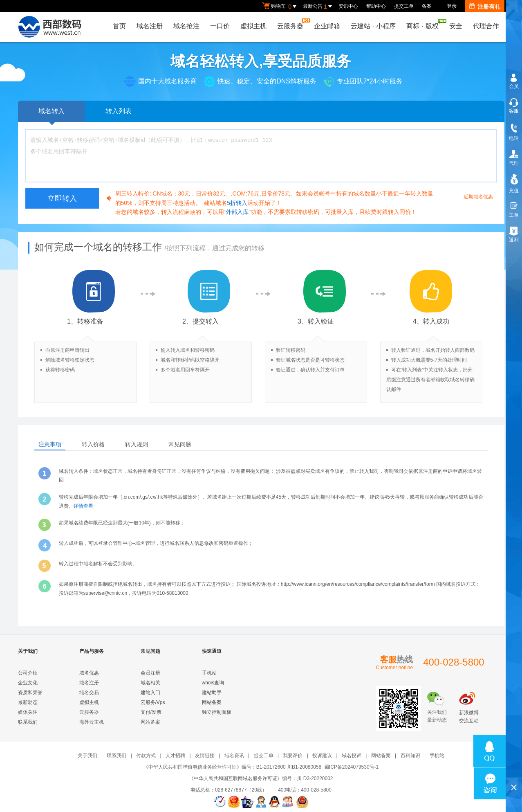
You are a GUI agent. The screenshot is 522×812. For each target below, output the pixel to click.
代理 (514, 163)
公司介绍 (28, 673)
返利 (514, 240)
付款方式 (146, 756)
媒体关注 (28, 712)
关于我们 (87, 756)
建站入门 (150, 693)
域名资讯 (234, 756)
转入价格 (93, 444)
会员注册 (150, 673)
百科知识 (410, 756)
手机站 (209, 673)
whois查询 (213, 683)
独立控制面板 (217, 712)
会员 (514, 86)
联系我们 (28, 722)
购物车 (280, 7)
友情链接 (205, 756)
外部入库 (237, 212)
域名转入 (52, 115)
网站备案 (150, 722)
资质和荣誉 (30, 693)
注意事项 (50, 444)
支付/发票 (151, 712)
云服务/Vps (153, 702)
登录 (452, 6)
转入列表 (119, 111)
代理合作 (486, 26)
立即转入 (62, 198)
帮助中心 (376, 6)
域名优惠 (89, 673)
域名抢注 (186, 26)
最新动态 (28, 702)
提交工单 (404, 6)
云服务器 (292, 24)
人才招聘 (175, 756)
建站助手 (212, 693)
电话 (514, 138)
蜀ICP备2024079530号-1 (351, 767)
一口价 (220, 26)
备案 (427, 6)
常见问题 (180, 444)
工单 (514, 215)
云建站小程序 (373, 26)
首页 (119, 26)
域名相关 (150, 683)
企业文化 (28, 683)
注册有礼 (485, 7)
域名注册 (150, 26)
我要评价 (293, 756)
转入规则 (137, 444)
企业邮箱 (327, 26)
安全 (456, 26)
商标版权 (424, 24)
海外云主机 (92, 722)
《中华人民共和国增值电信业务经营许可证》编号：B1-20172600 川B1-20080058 (232, 767)
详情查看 (83, 506)
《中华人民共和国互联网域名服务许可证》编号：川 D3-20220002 (261, 778)
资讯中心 (348, 6)
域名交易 (89, 693)
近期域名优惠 (478, 197)
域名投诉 (352, 756)
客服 (514, 111)
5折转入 (237, 203)
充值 (514, 191)
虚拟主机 (253, 26)
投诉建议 (322, 756)
